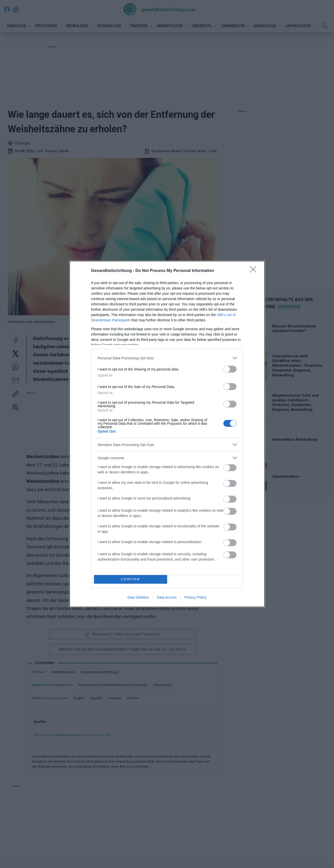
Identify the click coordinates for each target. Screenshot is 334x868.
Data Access (167, 597)
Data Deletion (138, 597)
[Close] (255, 271)
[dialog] (167, 434)
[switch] (230, 369)
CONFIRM (131, 579)
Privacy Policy (195, 597)
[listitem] (167, 358)
